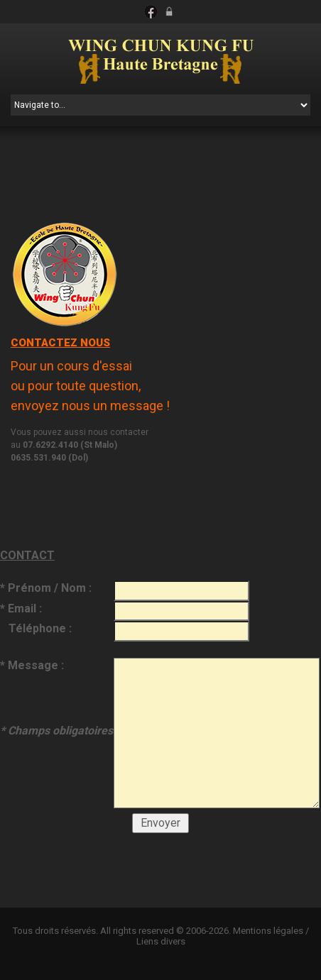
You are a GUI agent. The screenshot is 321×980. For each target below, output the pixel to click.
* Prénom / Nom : (46, 588)
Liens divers (161, 941)
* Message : (56, 698)
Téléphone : (36, 628)
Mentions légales (268, 931)
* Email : (21, 609)
